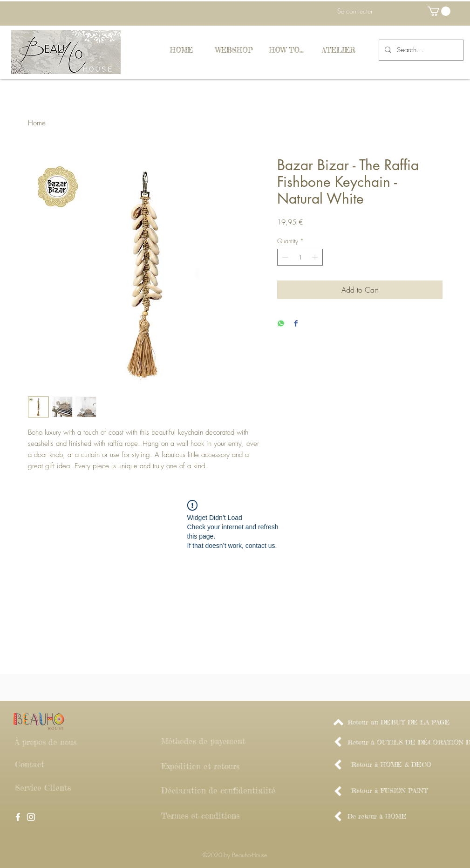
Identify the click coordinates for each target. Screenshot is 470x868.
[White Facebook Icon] (18, 817)
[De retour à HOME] (377, 816)
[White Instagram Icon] (31, 817)
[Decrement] (284, 257)
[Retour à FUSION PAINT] (390, 791)
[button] (439, 11)
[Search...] (420, 50)
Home (37, 123)
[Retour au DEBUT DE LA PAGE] (399, 722)
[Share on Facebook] (296, 324)
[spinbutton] (300, 257)
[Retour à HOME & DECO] (391, 765)
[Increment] (316, 257)
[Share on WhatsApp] (281, 324)
